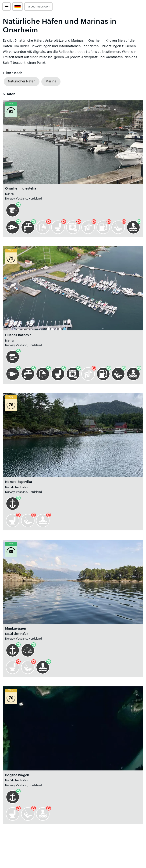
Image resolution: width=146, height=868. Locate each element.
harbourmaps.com (38, 7)
